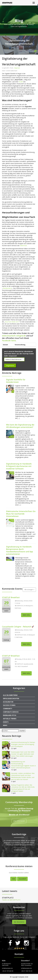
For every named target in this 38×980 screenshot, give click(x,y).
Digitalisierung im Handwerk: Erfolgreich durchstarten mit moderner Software (19, 466)
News (5, 725)
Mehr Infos (26, 615)
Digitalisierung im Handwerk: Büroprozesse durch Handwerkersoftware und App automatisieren (20, 550)
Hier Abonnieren (19, 922)
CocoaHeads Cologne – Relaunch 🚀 (18, 627)
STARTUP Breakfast (11, 597)
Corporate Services (11, 712)
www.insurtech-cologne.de (14, 336)
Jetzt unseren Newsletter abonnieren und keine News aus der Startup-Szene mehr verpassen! (19, 354)
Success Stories (9, 705)
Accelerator (8, 702)
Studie (21, 82)
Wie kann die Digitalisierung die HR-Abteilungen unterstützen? (20, 426)
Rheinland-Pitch (10, 715)
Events (6, 722)
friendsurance (7, 288)
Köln (14, 879)
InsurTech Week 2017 (12, 322)
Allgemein (17, 68)
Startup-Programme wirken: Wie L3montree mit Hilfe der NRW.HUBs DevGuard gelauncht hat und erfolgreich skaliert (23, 788)
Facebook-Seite (9, 341)
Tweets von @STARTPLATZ (11, 900)
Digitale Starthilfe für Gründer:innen (16, 381)
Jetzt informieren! (19, 821)
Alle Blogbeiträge (10, 695)
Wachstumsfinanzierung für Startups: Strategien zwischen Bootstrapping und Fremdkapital (23, 744)
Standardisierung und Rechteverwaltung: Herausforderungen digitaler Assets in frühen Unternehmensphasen (23, 765)
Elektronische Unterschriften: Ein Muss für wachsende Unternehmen (21, 514)
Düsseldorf (22, 879)
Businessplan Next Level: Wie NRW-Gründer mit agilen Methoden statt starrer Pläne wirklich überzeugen (23, 754)
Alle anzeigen (29, 590)
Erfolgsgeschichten (11, 698)
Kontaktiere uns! (19, 850)
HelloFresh (23, 246)
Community (8, 709)
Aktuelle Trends (10, 719)
